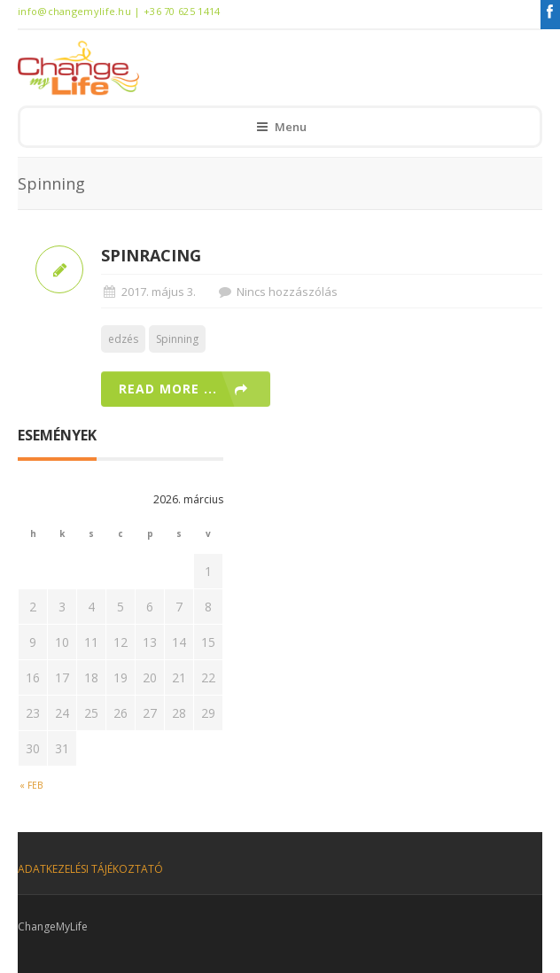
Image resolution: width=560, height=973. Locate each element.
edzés (123, 339)
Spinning (177, 339)
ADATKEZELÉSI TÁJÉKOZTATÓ (90, 869)
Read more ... (168, 389)
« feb (31, 785)
